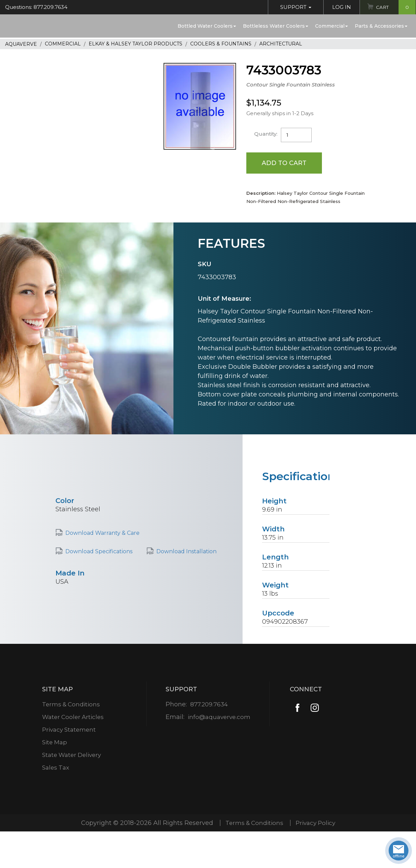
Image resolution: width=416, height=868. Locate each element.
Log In (340, 7)
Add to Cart (284, 163)
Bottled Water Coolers (207, 26)
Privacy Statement (69, 730)
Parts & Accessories (381, 26)
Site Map (54, 743)
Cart (395, 7)
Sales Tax (55, 768)
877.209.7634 (209, 705)
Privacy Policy (317, 823)
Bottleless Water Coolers (276, 26)
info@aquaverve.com (219, 717)
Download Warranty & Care (102, 533)
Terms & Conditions (71, 705)
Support (294, 7)
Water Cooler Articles (73, 717)
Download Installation (186, 552)
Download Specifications (99, 552)
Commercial (331, 26)
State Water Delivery (73, 755)
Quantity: (266, 134)
